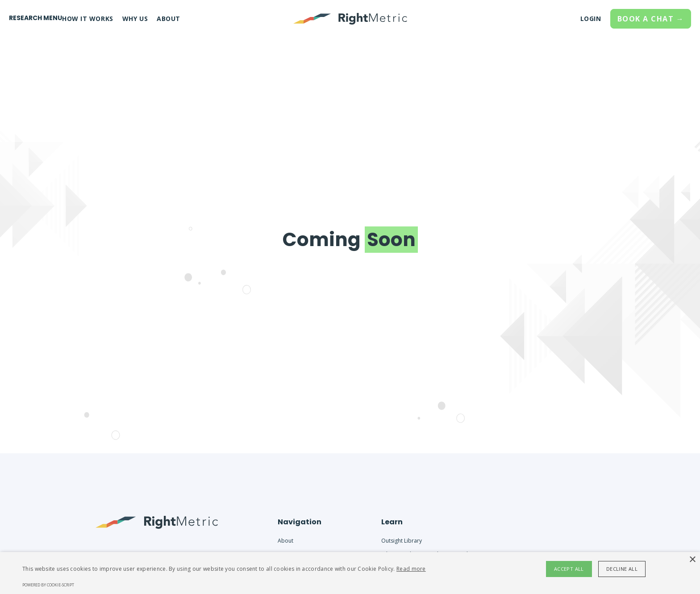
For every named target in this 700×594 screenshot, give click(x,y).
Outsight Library (402, 541)
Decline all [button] (622, 569)
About (285, 541)
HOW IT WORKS (88, 19)
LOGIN (591, 19)
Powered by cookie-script (48, 585)
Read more (411, 569)
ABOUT (169, 19)
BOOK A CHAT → (651, 19)
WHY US (135, 19)
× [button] (692, 560)
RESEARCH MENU (35, 18)
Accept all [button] (569, 569)
